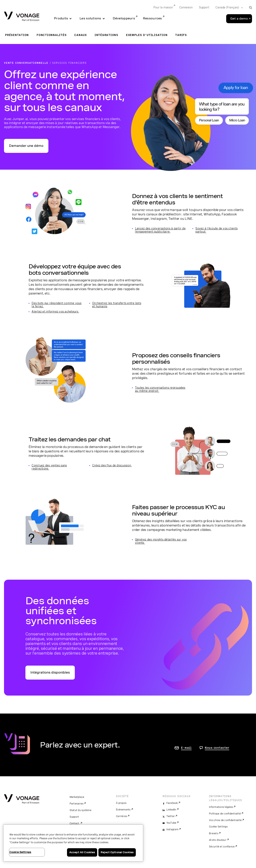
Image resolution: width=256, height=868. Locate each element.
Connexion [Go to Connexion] (186, 7)
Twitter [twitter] (171, 816)
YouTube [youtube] (171, 823)
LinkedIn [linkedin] (171, 810)
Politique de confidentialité (225, 814)
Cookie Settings (218, 827)
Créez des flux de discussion (112, 465)
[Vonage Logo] (22, 17)
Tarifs (181, 35)
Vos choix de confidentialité (225, 820)
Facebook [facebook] (172, 803)
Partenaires (77, 804)
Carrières (121, 816)
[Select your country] (228, 8)
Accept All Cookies (82, 852)
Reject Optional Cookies (117, 852)
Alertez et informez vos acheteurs (55, 312)
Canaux (80, 35)
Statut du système (80, 810)
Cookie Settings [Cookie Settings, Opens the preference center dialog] (20, 852)
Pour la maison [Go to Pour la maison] (163, 7)
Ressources (152, 18)
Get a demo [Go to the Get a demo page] (239, 19)
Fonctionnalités (51, 35)
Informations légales (221, 807)
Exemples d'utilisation (147, 35)
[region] (73, 843)
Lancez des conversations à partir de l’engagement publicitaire (160, 230)
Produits (61, 18)
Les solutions (90, 18)
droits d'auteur (218, 840)
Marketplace (77, 797)
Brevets (214, 833)
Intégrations (106, 35)
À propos (121, 803)
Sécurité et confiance (222, 847)
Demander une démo (26, 146)
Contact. (75, 823)
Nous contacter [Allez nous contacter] (217, 748)
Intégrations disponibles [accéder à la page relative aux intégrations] (50, 672)
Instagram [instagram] (172, 829)
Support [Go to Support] (204, 7)
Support (74, 817)
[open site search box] (250, 7)
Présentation (17, 35)
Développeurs (124, 18)
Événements (123, 810)
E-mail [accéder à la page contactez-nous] (186, 748)
